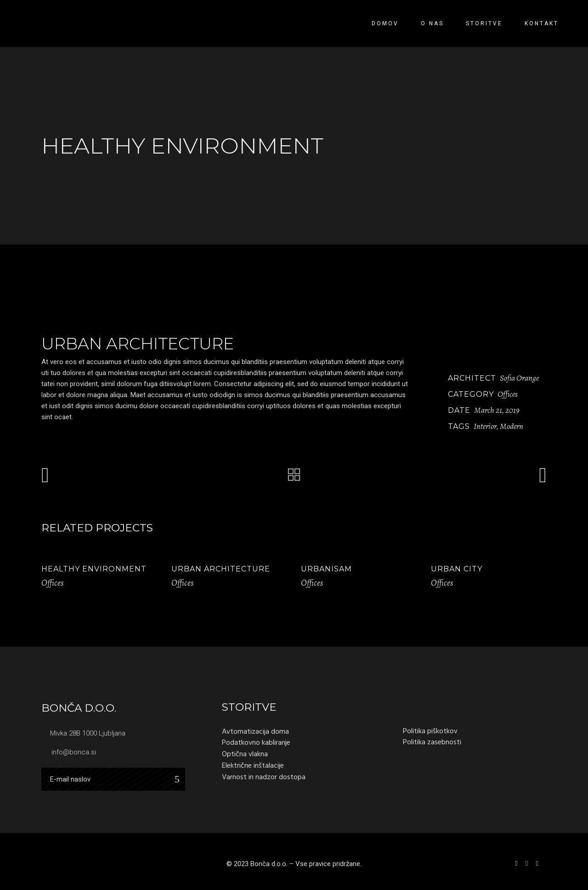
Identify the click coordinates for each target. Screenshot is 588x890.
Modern (512, 426)
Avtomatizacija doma (255, 731)
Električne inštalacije (253, 765)
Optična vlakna (245, 754)
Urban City (457, 569)
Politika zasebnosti (432, 742)
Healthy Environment (94, 569)
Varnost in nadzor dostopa (264, 777)
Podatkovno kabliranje (256, 742)
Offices (508, 394)
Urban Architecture (221, 569)
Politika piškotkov (430, 731)
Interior (485, 426)
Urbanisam (326, 569)
